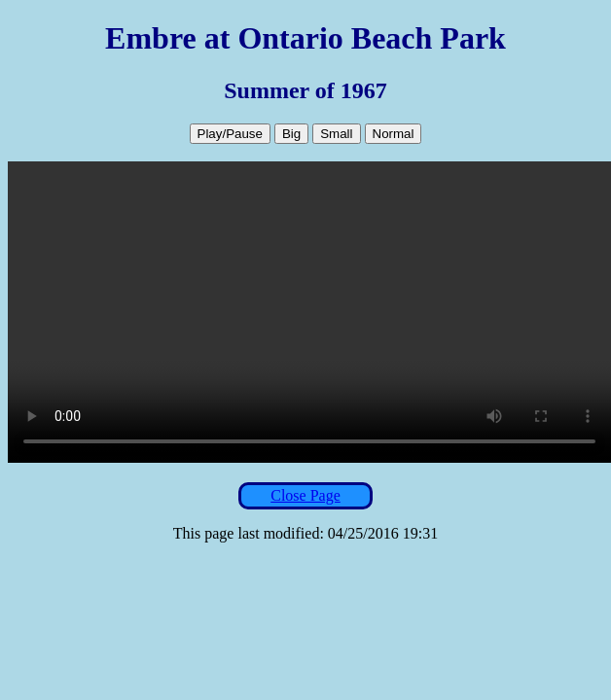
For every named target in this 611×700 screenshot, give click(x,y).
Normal (394, 134)
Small (336, 134)
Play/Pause (230, 134)
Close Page (305, 495)
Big (291, 134)
